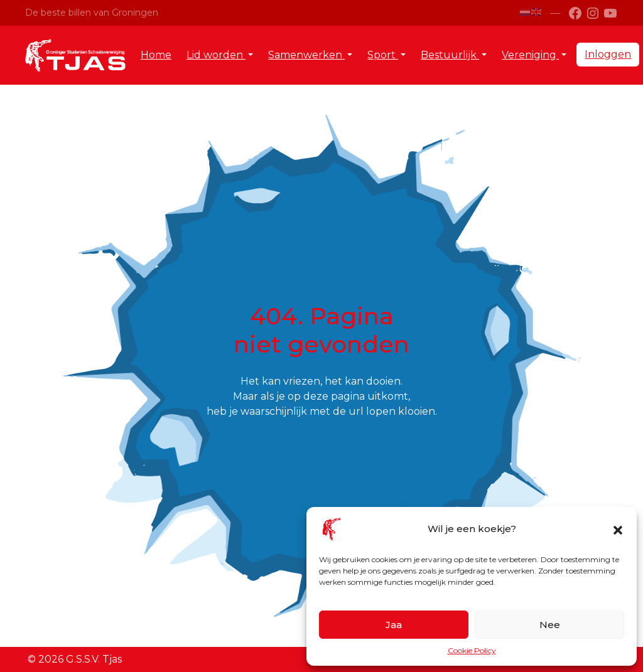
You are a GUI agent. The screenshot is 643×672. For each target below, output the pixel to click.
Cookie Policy (472, 650)
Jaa (394, 625)
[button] (618, 529)
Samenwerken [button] (306, 55)
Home (156, 55)
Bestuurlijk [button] (450, 55)
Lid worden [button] (216, 55)
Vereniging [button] (530, 55)
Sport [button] (383, 55)
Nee (550, 625)
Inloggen (608, 54)
